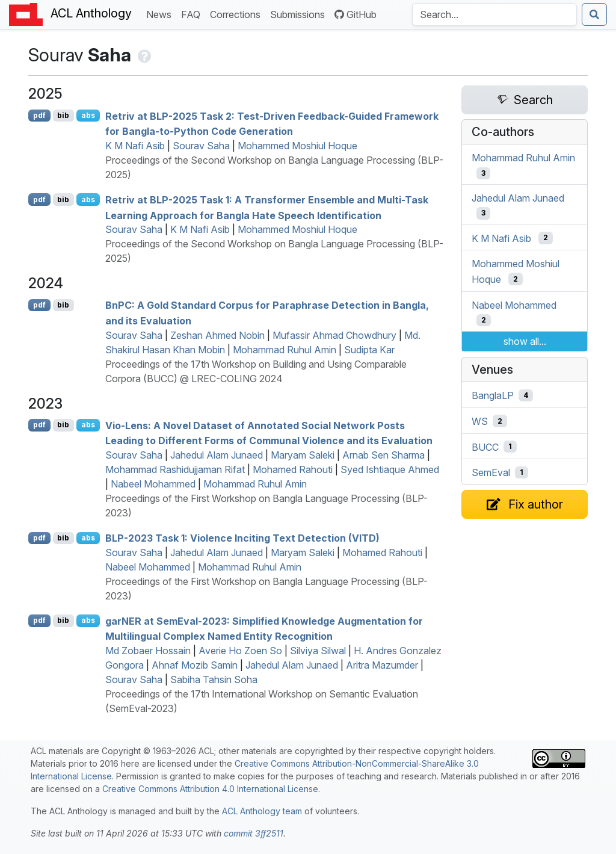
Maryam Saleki (303, 455)
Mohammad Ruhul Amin (285, 350)
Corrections (238, 14)
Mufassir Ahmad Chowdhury (334, 335)
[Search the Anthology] (494, 14)
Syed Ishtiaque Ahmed (390, 469)
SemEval (491, 472)
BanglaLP (493, 395)
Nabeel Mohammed (153, 484)
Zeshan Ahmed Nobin (217, 335)
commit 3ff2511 (254, 833)
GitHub (356, 14)
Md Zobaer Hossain (148, 651)
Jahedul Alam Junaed (217, 455)
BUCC (485, 447)
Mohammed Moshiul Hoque (297, 146)
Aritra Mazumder (382, 665)
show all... (525, 341)
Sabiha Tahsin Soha (214, 679)
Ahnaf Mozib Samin (195, 665)
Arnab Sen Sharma (383, 455)
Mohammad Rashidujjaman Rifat (175, 469)
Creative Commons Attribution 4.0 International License (210, 789)
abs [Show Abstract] (88, 115)
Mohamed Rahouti (293, 469)
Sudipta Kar (369, 350)
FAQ (193, 14)
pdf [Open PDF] (39, 115)
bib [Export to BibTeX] (63, 115)
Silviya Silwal (318, 651)
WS (480, 421)
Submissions (300, 14)
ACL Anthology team (262, 811)
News (161, 14)
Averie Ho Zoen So (240, 651)
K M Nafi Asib (135, 146)
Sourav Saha (201, 146)
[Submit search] (594, 14)
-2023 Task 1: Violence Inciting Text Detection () (242, 538)
